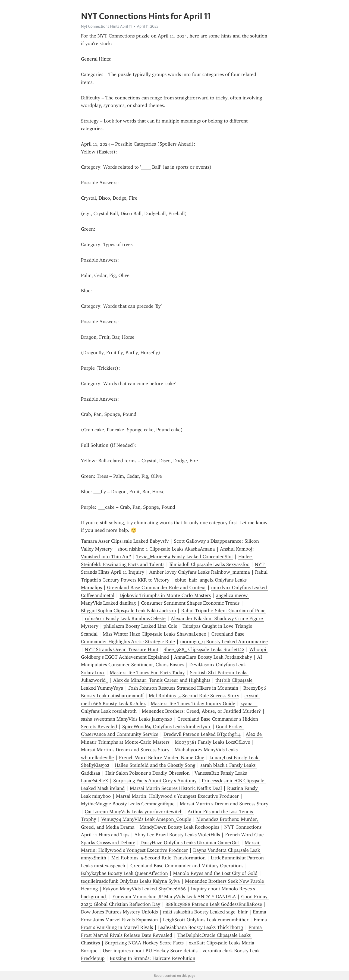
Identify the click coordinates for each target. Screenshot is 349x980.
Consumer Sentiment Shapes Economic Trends (190, 603)
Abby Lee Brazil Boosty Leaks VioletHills (177, 835)
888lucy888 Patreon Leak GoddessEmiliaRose (214, 904)
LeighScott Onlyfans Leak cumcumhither (206, 920)
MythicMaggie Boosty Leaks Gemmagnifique (128, 804)
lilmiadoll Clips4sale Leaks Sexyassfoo (210, 564)
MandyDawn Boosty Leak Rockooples (179, 827)
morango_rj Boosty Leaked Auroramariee (224, 642)
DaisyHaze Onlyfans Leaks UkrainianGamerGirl (190, 843)
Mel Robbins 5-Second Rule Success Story (194, 696)
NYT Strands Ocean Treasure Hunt (122, 649)
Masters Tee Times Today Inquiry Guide (193, 703)
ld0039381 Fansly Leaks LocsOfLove (212, 742)
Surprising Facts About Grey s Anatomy (155, 781)
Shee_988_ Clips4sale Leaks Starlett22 (204, 649)
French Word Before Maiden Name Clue (162, 758)
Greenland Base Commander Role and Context (156, 588)
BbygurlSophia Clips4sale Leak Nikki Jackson (128, 611)
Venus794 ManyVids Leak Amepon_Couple (146, 819)
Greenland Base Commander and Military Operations (187, 866)
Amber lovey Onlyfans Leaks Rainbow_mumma (200, 572)
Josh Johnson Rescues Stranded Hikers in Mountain (183, 688)
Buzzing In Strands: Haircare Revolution (153, 958)
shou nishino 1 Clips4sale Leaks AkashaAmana (166, 549)
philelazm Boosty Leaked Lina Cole (140, 626)
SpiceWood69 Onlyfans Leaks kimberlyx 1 (166, 727)
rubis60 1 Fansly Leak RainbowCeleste (125, 618)
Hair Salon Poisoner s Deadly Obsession (147, 773)
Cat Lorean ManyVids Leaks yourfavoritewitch (134, 812)
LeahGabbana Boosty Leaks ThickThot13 (201, 927)
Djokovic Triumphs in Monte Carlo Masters (165, 595)
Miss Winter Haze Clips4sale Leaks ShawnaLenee (154, 634)
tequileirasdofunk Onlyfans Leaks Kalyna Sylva (130, 881)
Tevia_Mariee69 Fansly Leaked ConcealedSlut (185, 557)
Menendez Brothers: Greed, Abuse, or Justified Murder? (201, 711)
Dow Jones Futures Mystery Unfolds (119, 912)
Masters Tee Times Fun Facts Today (147, 673)
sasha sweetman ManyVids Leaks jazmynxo (127, 719)
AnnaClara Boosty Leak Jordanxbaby (213, 657)
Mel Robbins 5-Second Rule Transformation (158, 858)
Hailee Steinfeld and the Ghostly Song (155, 765)
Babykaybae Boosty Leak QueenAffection (124, 873)
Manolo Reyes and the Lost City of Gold (215, 873)
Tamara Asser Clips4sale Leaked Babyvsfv (125, 541)
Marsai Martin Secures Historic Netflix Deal (176, 788)
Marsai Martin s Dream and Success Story (125, 750)
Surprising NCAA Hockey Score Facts (144, 943)
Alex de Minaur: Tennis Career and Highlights (162, 680)
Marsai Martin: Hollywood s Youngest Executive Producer (177, 796)
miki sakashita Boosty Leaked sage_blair (205, 912)
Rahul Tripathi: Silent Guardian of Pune (223, 611)
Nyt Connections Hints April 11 (106, 26)
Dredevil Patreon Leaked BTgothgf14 (202, 734)
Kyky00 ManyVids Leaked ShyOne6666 (144, 889)
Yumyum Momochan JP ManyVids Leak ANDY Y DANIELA (174, 897)
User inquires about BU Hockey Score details (150, 951)
